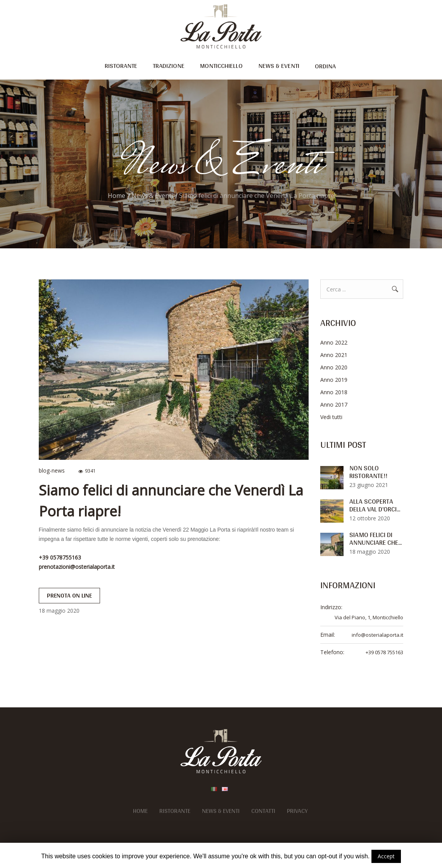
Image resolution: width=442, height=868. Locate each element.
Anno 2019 (334, 380)
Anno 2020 (334, 367)
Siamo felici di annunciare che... (376, 539)
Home (117, 196)
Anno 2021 (334, 355)
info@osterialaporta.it (377, 635)
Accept (386, 856)
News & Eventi (152, 196)
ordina (325, 66)
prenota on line (69, 595)
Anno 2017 (334, 405)
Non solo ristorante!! (368, 472)
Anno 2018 (334, 392)
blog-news (52, 470)
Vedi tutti (331, 417)
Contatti (263, 811)
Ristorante (175, 811)
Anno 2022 (334, 342)
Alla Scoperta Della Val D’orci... (375, 505)
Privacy (297, 811)
